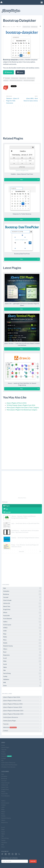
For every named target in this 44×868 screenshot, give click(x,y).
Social (22, 664)
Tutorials (7, 512)
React (22, 652)
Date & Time (26, 27)
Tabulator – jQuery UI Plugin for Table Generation (13, 101)
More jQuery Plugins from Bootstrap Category (22, 410)
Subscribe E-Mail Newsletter (9, 765)
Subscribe (33, 861)
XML (22, 683)
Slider (22, 661)
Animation (22, 591)
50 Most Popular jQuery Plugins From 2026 (21, 405)
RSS (2, 760)
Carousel (22, 597)
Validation (22, 679)
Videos (3, 752)
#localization (31, 78)
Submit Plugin (5, 747)
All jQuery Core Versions (8, 767)
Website (8, 72)
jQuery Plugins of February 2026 (22, 704)
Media (22, 637)
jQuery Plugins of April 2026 (22, 697)
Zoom (22, 686)
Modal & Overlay (22, 646)
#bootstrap (23, 78)
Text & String (22, 673)
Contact (22, 731)
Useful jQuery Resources (22, 717)
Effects (22, 613)
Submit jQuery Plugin (22, 721)
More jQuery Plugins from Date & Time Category (23, 407)
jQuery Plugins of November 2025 (22, 714)
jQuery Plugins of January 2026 (22, 707)
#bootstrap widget (29, 80)
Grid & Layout (22, 625)
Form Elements (22, 619)
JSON (22, 631)
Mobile (22, 643)
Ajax (22, 588)
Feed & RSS (22, 616)
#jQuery (6, 80)
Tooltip (22, 677)
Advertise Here (22, 498)
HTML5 (22, 628)
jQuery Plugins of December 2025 (22, 711)
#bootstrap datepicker (16, 80)
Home (3, 745)
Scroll (22, 658)
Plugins (7, 506)
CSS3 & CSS (22, 603)
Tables (22, 667)
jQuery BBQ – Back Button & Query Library (31, 100)
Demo (20, 72)
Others (22, 649)
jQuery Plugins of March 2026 (17, 403)
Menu (22, 640)
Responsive (22, 655)
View (29, 180)
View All (30, 551)
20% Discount (13, 727)
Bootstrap (34, 27)
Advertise (22, 727)
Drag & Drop (22, 610)
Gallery (22, 622)
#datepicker (15, 78)
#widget (8, 78)
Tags (6, 509)
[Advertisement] (22, 120)
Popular (4, 754)
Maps (22, 634)
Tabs (22, 670)
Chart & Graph (22, 600)
